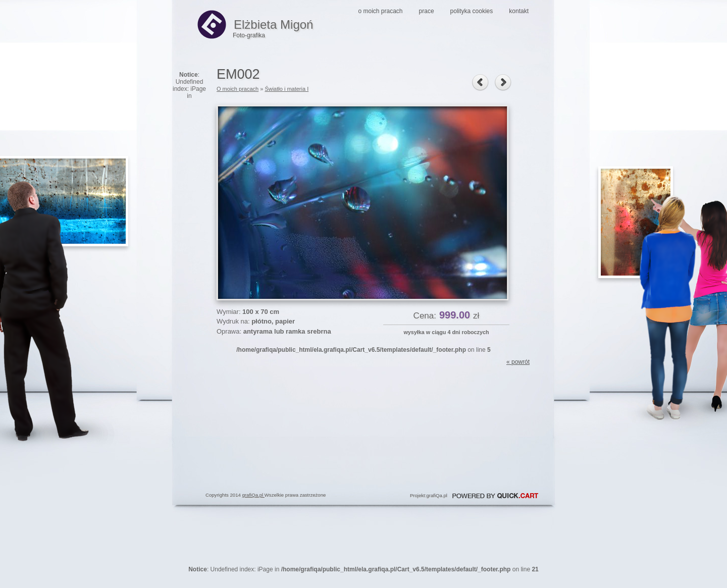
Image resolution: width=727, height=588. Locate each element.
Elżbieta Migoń (255, 24)
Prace (427, 11)
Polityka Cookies (472, 11)
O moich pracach (381, 11)
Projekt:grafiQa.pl (429, 495)
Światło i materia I (287, 89)
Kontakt (519, 11)
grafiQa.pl (253, 495)
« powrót (518, 362)
